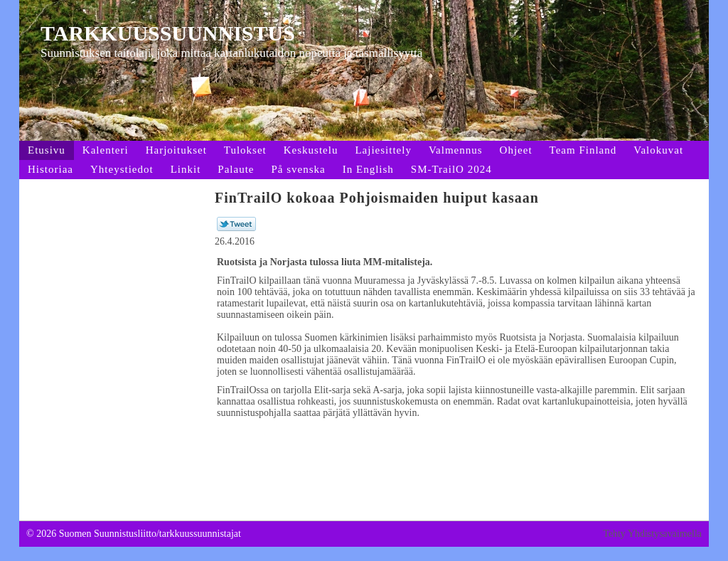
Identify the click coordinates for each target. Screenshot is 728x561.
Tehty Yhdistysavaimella (652, 534)
